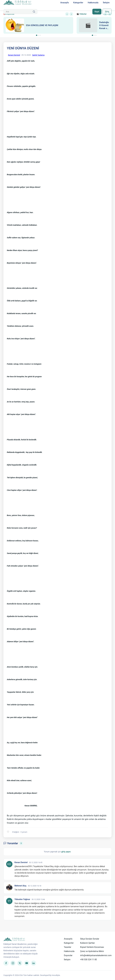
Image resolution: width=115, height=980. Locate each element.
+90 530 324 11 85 (89, 960)
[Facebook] (6, 963)
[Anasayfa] (17, 3)
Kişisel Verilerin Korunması (92, 947)
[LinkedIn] (34, 963)
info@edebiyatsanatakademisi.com (96, 955)
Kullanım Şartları (88, 943)
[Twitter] (20, 963)
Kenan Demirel (14, 55)
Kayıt (97, 12)
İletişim (106, 3)
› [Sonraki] (71, 14)
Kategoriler (78, 3)
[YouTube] (27, 963)
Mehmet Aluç (20, 886)
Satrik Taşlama (38, 55)
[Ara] (34, 12)
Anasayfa (65, 3)
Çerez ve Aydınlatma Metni (92, 951)
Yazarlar (68, 947)
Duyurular (68, 955)
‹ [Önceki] (67, 14)
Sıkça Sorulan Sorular (90, 939)
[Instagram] (13, 963)
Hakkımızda (93, 3)
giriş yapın (66, 852)
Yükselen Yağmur (22, 899)
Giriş (107, 12)
